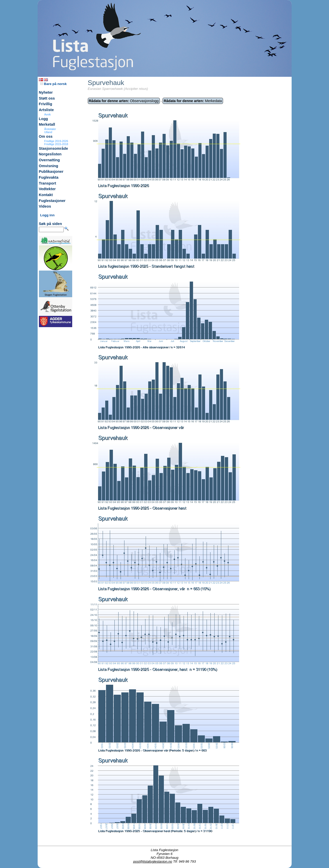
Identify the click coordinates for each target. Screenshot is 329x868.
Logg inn (47, 215)
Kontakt (46, 195)
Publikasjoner (51, 172)
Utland (48, 132)
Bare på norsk (54, 84)
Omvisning (49, 166)
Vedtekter (47, 189)
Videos (45, 206)
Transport (48, 183)
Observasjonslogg (124, 101)
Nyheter (46, 92)
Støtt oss (47, 98)
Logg (44, 119)
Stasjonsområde (54, 148)
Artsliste (46, 110)
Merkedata (193, 101)
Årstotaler (50, 129)
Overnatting (49, 160)
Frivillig (46, 104)
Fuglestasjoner (52, 201)
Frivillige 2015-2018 (56, 144)
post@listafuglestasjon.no (153, 861)
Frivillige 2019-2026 (56, 141)
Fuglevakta (49, 177)
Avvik (47, 114)
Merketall (47, 124)
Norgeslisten (50, 154)
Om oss (46, 136)
